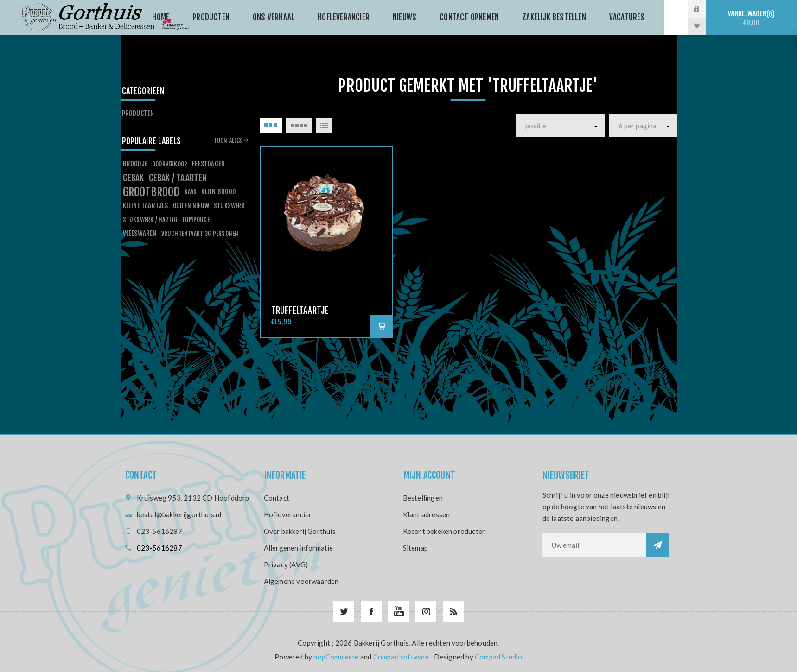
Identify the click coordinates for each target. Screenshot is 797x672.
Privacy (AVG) (286, 564)
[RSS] (453, 612)
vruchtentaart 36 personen (200, 233)
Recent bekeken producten (445, 531)
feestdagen (208, 164)
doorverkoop (170, 164)
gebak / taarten (178, 178)
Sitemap (415, 548)
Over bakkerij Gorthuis (300, 531)
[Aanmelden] (594, 545)
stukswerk (229, 206)
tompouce (196, 219)
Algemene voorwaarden (301, 581)
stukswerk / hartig (150, 219)
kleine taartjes (146, 206)
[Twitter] (344, 612)
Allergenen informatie (299, 548)
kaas (191, 192)
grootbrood (151, 192)
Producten (138, 113)
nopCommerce (336, 657)
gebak (134, 178)
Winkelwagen (751, 18)
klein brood (218, 192)
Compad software (401, 657)
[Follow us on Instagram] (426, 612)
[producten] (560, 126)
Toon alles (228, 140)
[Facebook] (371, 612)
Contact (277, 498)
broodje (135, 164)
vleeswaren (140, 233)
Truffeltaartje (300, 311)
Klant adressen (427, 514)
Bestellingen (423, 498)
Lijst (324, 126)
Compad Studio (499, 657)
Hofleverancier (288, 514)
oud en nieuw (191, 206)
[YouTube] (398, 612)
